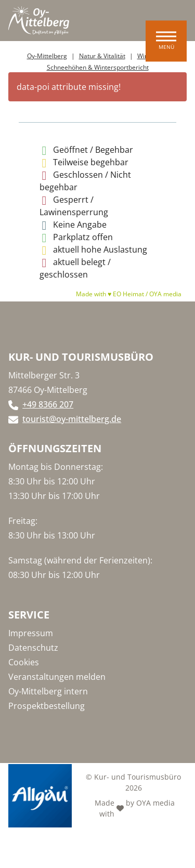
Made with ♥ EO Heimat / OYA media (129, 294)
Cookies (24, 662)
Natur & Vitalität (102, 56)
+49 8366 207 (48, 404)
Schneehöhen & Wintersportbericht (98, 67)
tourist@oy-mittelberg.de (72, 419)
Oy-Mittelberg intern (48, 691)
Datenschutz (33, 648)
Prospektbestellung (47, 706)
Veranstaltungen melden (57, 677)
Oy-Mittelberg (47, 56)
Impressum (31, 633)
